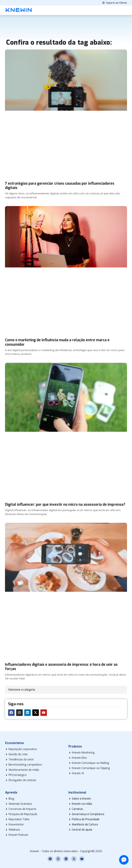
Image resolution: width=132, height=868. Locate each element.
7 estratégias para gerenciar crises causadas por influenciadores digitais (60, 186)
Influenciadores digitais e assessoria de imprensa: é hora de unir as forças (61, 667)
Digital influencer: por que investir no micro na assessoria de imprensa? (65, 505)
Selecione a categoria (22, 690)
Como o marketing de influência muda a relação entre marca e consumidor (57, 342)
